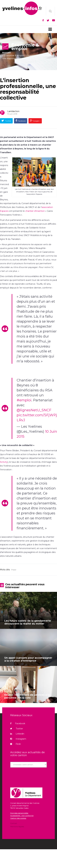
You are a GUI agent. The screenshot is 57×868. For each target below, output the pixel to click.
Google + (36, 121)
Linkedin (17, 734)
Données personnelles (19, 813)
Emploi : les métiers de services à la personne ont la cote (27, 696)
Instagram (18, 739)
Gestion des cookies (18, 818)
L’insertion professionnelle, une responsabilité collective (28, 89)
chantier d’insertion (35, 211)
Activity (4, 462)
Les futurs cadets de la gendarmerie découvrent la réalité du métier (28, 622)
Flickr (16, 744)
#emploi (24, 400)
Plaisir (14, 570)
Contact (14, 823)
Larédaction (13, 111)
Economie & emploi (14, 55)
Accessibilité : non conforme (22, 816)
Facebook (22, 121)
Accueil (6, 53)
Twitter (8, 121)
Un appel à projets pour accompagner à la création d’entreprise (28, 659)
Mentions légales (17, 826)
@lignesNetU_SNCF (34, 410)
